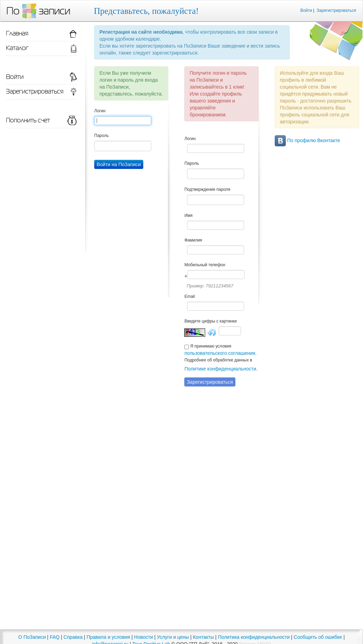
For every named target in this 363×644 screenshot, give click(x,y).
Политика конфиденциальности (254, 637)
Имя (188, 215)
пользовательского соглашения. (220, 353)
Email (189, 296)
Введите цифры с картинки (211, 321)
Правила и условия (108, 637)
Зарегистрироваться (336, 10)
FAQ (55, 637)
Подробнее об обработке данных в (218, 360)
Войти (306, 10)
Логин (100, 111)
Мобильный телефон (205, 265)
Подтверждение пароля (207, 189)
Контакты (203, 637)
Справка (73, 637)
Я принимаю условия (211, 346)
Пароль (102, 136)
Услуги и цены (173, 637)
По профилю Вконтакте (307, 140)
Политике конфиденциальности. (221, 369)
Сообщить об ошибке (318, 637)
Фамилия (193, 240)
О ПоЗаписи (32, 637)
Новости (144, 637)
